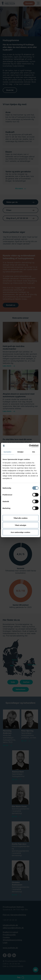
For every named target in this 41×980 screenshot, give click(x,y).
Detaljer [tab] (21, 452)
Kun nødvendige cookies (21, 532)
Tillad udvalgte (20, 525)
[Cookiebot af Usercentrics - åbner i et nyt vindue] (29, 446)
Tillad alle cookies (20, 518)
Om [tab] (34, 452)
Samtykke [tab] (7, 452)
